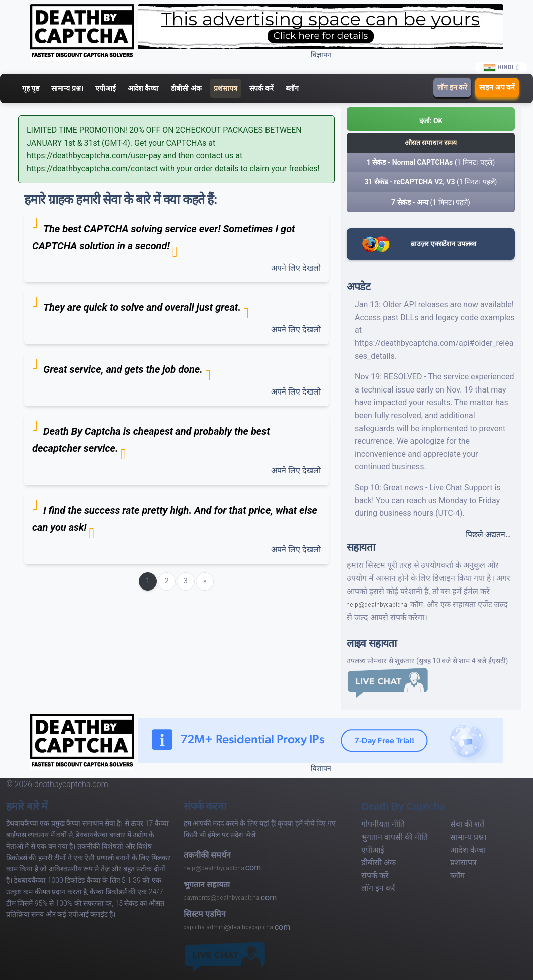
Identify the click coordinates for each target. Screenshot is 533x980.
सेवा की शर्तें (467, 824)
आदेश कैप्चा (143, 88)
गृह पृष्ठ (31, 88)
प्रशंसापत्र (226, 88)
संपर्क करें (261, 88)
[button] (431, 119)
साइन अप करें (497, 87)
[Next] (205, 581)
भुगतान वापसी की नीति (394, 837)
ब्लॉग (292, 88)
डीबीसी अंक (186, 88)
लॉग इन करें (452, 87)
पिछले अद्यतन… (488, 535)
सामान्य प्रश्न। (67, 88)
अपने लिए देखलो (296, 268)
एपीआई (105, 88)
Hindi (499, 68)
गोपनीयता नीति (383, 824)
